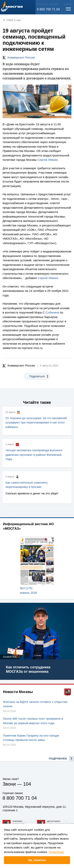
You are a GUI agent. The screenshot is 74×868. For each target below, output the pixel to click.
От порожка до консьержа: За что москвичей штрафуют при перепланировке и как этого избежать (36, 422)
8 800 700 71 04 (48, 9)
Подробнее (56, 852)
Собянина (52, 312)
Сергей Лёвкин (48, 160)
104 (27, 784)
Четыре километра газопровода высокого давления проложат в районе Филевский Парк (34, 455)
